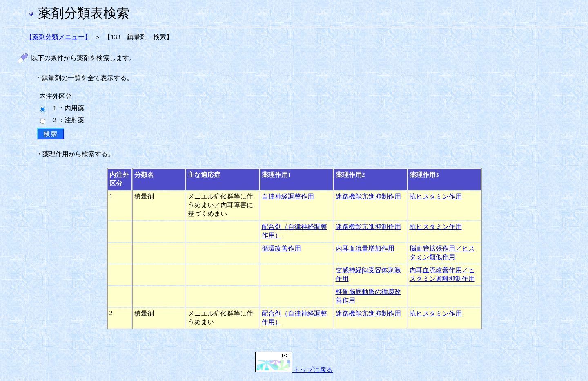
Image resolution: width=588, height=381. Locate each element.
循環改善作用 (281, 248)
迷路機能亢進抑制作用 (368, 196)
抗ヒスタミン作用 (436, 196)
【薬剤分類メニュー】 (58, 37)
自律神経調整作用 (288, 196)
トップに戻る (294, 370)
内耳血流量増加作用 (365, 248)
